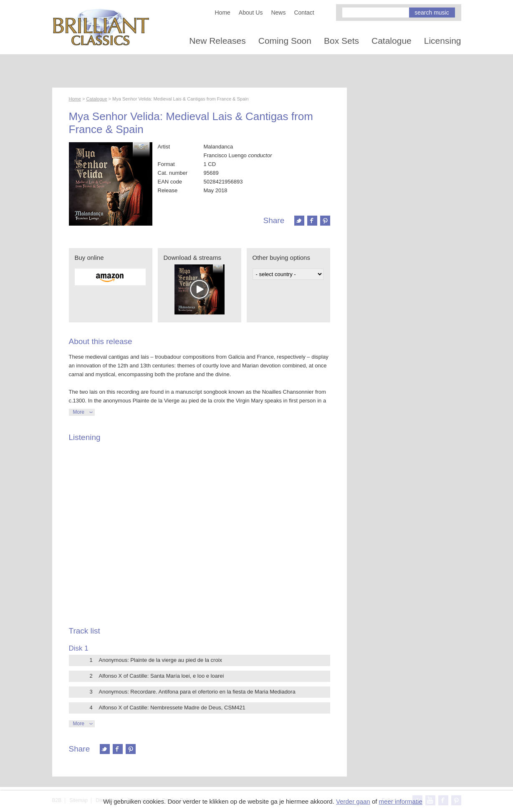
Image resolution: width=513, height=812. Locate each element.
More (79, 412)
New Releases (217, 41)
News (278, 13)
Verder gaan (353, 801)
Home (223, 13)
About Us (251, 13)
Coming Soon (285, 41)
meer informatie (401, 801)
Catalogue (392, 41)
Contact (304, 13)
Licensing (443, 41)
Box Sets (341, 41)
